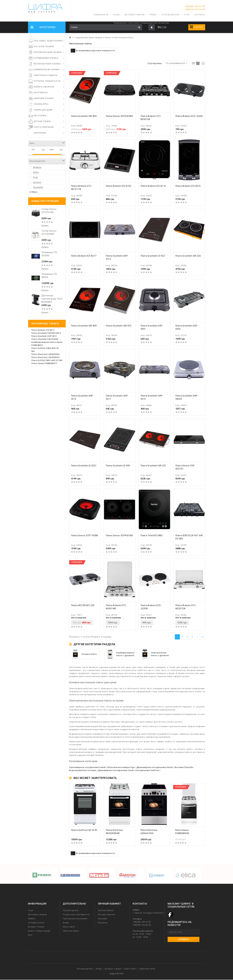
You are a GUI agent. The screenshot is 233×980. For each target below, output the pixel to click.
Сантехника (40, 133)
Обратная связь (71, 931)
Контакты (200, 15)
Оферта (32, 919)
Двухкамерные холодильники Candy (116, 770)
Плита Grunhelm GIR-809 (84, 326)
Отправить (184, 939)
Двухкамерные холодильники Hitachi (155, 767)
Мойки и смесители (44, 87)
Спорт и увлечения (44, 127)
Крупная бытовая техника (48, 52)
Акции (66, 923)
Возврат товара (36, 927)
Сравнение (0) (101, 15)
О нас (31, 910)
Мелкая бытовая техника (47, 64)
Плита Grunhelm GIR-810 (119, 326)
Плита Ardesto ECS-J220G (189, 116)
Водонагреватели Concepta (83, 770)
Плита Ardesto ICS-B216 (188, 186)
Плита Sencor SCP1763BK (85, 535)
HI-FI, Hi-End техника (44, 47)
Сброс (34, 192)
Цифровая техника (44, 98)
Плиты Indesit (134, 23)
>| (202, 637)
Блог (30, 935)
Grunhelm (38, 187)
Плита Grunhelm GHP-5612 (44, 336)
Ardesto (37, 167)
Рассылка (103, 923)
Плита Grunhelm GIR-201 (153, 466)
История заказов (107, 914)
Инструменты (41, 93)
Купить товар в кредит (40, 931)
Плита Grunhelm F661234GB (45, 339)
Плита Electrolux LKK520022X (45, 357)
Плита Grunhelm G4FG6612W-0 (46, 333)
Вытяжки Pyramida (184, 767)
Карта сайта (69, 927)
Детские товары (42, 121)
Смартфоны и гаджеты (46, 75)
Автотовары (40, 116)
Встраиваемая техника (46, 58)
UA (165, 27)
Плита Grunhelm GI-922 (153, 256)
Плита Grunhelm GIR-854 (84, 116)
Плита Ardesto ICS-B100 (118, 186)
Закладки (103, 919)
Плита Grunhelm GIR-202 (188, 256)
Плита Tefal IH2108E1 (152, 535)
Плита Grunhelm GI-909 (118, 466)
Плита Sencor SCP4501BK (119, 535)
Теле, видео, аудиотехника (48, 41)
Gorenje (37, 182)
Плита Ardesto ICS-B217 (43, 330)
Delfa (36, 172)
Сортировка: (155, 63)
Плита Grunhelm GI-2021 (84, 466)
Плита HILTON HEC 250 (83, 605)
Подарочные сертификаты (76, 914)
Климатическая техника (47, 70)
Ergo (36, 177)
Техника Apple (41, 104)
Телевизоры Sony (120, 23)
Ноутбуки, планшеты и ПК (47, 81)
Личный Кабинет (106, 910)
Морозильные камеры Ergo (121, 767)
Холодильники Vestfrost (147, 770)
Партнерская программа (75, 919)
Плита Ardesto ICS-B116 (153, 186)
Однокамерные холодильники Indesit (88, 767)
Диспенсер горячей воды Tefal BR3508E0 (52, 299)
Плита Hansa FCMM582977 (44, 363)
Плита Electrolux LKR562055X (45, 354)
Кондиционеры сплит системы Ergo (155, 23)
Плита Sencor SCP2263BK (119, 116)
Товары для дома (43, 110)
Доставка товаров (38, 914)
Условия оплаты (36, 923)
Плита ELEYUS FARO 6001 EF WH (47, 360)
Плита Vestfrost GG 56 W (84, 830)
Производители (170, 15)
